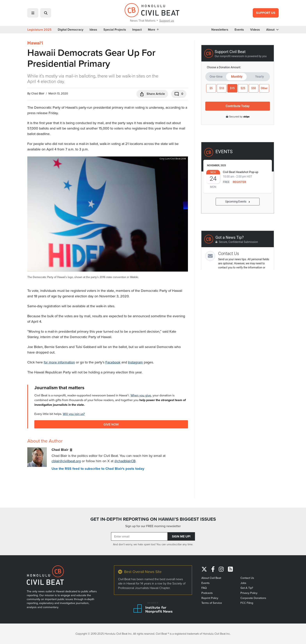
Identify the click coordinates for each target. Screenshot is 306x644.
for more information (59, 362)
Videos (255, 30)
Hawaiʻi (35, 43)
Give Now (111, 424)
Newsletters (220, 30)
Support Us (266, 13)
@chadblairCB (125, 461)
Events (239, 30)
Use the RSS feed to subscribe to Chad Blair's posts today (98, 469)
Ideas (93, 30)
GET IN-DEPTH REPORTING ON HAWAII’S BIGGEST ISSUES (153, 519)
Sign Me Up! (181, 536)
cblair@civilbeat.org (66, 461)
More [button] (153, 30)
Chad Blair (38, 93)
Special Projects (115, 30)
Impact (137, 30)
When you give (141, 395)
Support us (167, 21)
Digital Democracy (71, 30)
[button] (33, 13)
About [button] (272, 30)
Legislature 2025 (39, 30)
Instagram (135, 362)
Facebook (113, 362)
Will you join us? (74, 414)
